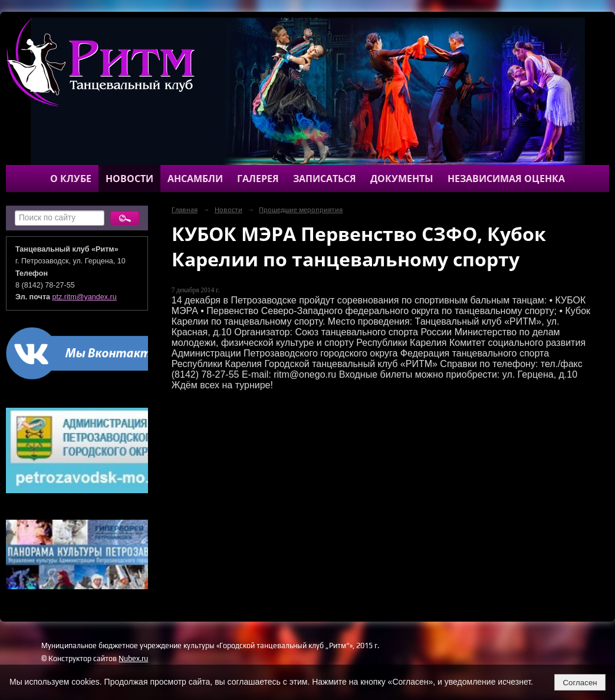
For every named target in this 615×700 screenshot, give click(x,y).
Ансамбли (195, 179)
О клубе (71, 179)
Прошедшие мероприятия (301, 210)
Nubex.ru (133, 658)
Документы (402, 179)
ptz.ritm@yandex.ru (85, 297)
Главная (185, 210)
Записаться (325, 179)
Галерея (258, 179)
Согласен (580, 683)
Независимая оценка (506, 179)
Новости (129, 179)
